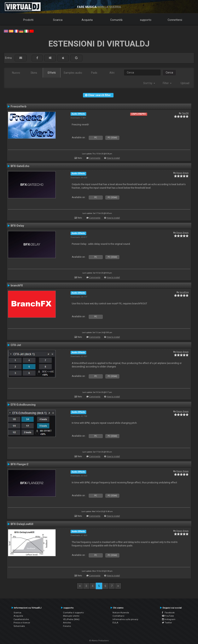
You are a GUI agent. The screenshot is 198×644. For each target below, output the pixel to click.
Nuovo (16, 73)
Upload (185, 83)
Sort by (149, 83)
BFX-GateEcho (20, 166)
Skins (34, 73)
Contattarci (118, 616)
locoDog (184, 292)
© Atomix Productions (99, 641)
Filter (167, 83)
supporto (146, 20)
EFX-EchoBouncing (23, 405)
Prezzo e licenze (22, 623)
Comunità (116, 20)
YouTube (168, 616)
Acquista (87, 20)
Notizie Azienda (121, 613)
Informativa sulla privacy (125, 619)
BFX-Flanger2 (19, 464)
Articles (67, 623)
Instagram (169, 619)
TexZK (185, 113)
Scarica (58, 20)
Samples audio (73, 73)
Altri (112, 73)
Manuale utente (71, 616)
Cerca (169, 73)
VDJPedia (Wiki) (71, 619)
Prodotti (28, 20)
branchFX (17, 285)
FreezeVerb (18, 106)
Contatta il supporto (73, 613)
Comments (95, 158)
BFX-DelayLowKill (22, 524)
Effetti (52, 73)
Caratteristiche (21, 619)
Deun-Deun (182, 173)
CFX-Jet (16, 345)
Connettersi (175, 20)
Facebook (168, 613)
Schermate (19, 626)
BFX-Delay (17, 226)
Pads (94, 73)
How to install (113, 158)
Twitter (167, 623)
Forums (67, 626)
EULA (115, 623)
